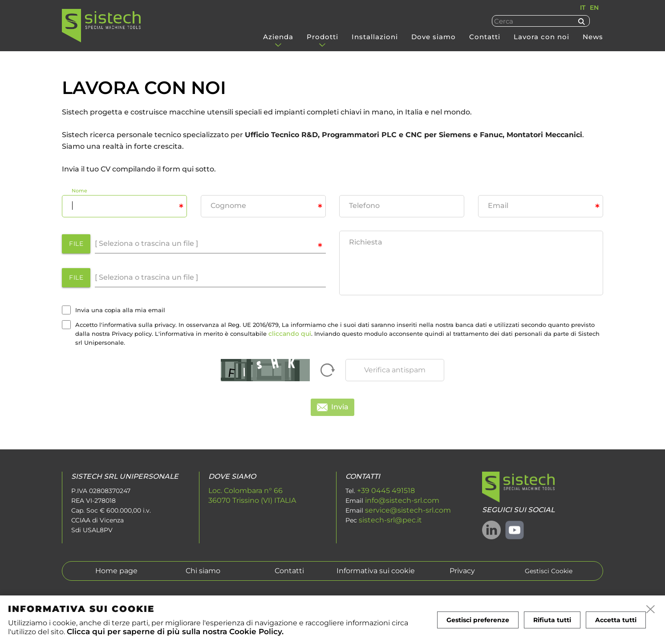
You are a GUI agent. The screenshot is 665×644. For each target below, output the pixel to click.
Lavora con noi (541, 37)
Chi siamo (203, 571)
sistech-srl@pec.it (390, 520)
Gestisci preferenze (478, 620)
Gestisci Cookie (549, 571)
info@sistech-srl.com (402, 500)
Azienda (278, 37)
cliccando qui (290, 334)
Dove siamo (434, 37)
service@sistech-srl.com (408, 510)
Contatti (485, 37)
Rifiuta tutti (552, 620)
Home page (116, 571)
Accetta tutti (616, 620)
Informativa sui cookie (376, 571)
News (593, 37)
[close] (651, 610)
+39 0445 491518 (386, 491)
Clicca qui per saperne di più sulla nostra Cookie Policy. (175, 631)
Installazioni (375, 37)
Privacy (462, 571)
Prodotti (322, 37)
